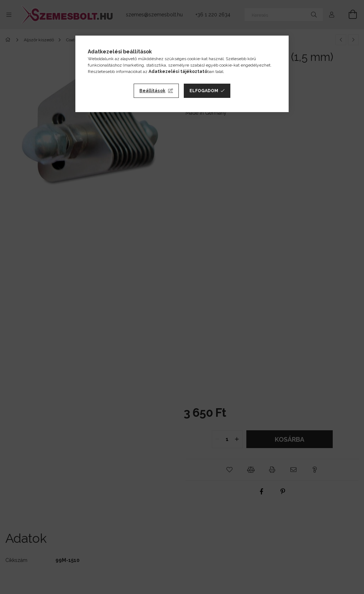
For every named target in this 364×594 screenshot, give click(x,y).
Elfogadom (204, 91)
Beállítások (152, 91)
